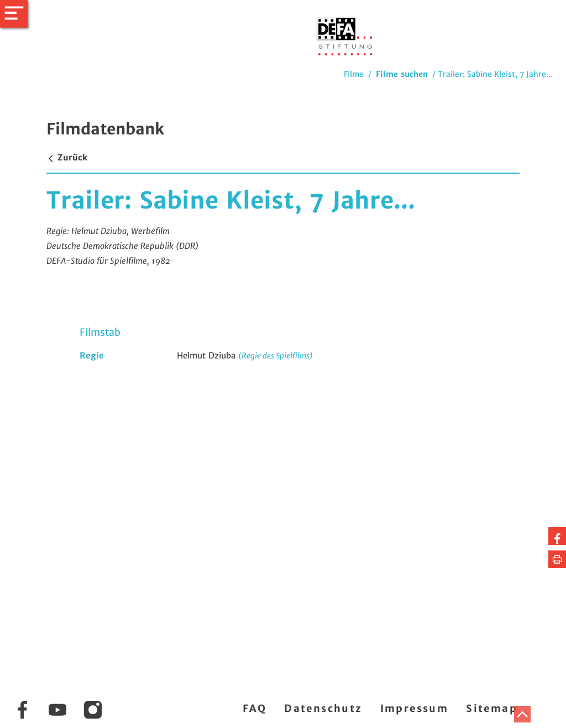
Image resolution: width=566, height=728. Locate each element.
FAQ (255, 708)
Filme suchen (402, 74)
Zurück (67, 157)
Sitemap (492, 708)
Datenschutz (323, 708)
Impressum (415, 708)
